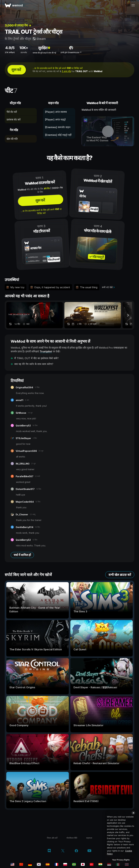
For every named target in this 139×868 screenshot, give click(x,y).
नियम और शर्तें (52, 838)
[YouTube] (89, 851)
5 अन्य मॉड (66, 71)
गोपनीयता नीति (72, 838)
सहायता (89, 838)
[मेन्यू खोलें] (133, 5)
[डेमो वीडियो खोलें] (108, 131)
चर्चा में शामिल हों (22, 555)
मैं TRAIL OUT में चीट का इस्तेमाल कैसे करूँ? (36, 358)
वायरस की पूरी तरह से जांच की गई (44, 53)
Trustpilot (46, 351)
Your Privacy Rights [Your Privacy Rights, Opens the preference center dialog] (121, 860)
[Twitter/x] (63, 851)
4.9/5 (10, 48)
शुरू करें (16, 70)
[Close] (133, 813)
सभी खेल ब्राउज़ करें (120, 575)
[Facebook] (76, 851)
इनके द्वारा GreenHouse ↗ (71, 52)
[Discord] (49, 851)
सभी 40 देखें (107, 287)
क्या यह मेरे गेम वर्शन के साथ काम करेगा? (34, 364)
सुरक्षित (44, 48)
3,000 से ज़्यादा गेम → (18, 25)
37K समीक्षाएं (10, 52)
